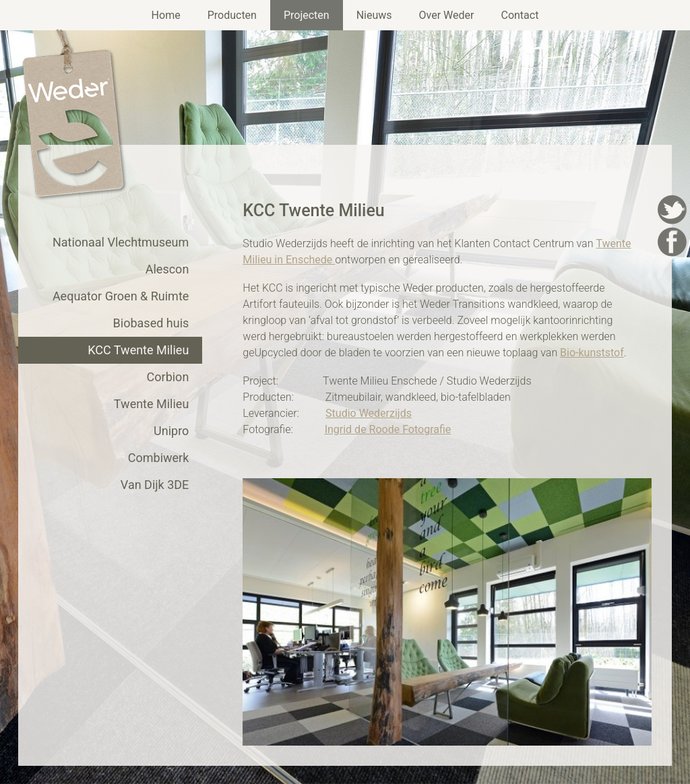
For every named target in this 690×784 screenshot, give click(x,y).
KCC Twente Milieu (138, 350)
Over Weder (447, 15)
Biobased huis (151, 323)
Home (166, 15)
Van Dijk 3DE (155, 485)
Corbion (168, 377)
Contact (520, 15)
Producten (232, 15)
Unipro (171, 431)
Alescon (167, 269)
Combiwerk (159, 458)
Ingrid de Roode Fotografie (388, 429)
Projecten (307, 15)
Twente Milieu (151, 404)
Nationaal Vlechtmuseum (121, 242)
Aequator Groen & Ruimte (121, 296)
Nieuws (374, 15)
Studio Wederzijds (369, 413)
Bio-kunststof (592, 353)
